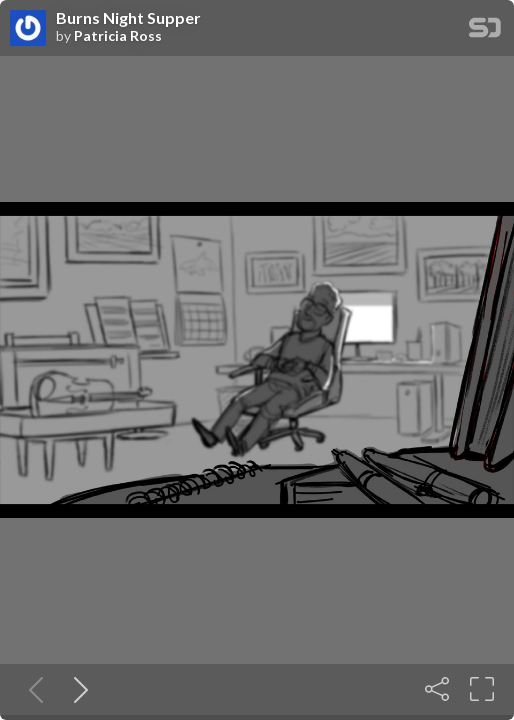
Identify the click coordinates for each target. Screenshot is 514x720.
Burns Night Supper (128, 18)
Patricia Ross (118, 36)
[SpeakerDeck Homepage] (485, 31)
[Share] (437, 689)
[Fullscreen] (482, 689)
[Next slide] (77, 689)
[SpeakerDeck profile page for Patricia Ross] (28, 29)
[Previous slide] (32, 689)
